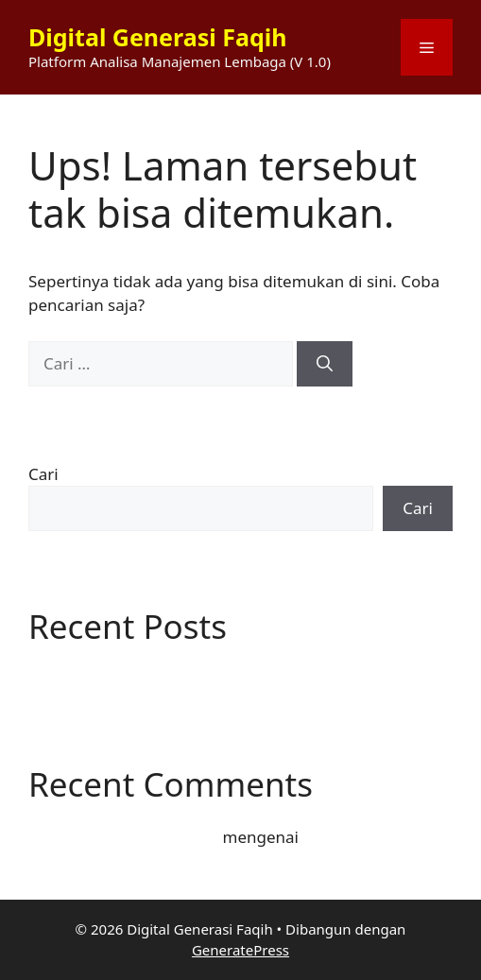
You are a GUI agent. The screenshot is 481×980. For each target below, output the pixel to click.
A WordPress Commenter (123, 837)
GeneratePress (240, 950)
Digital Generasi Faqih (157, 37)
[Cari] (325, 364)
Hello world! (74, 677)
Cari (43, 474)
